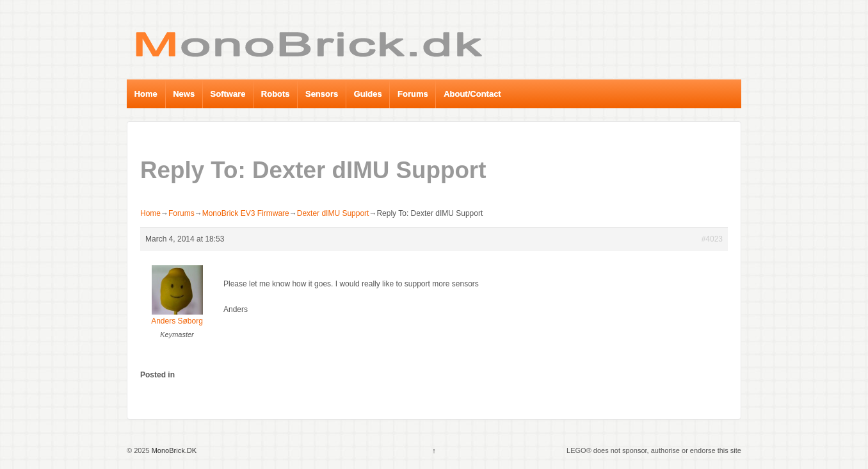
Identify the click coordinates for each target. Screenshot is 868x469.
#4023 (712, 239)
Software (228, 94)
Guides (368, 94)
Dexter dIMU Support (333, 213)
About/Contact (472, 94)
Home (146, 94)
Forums (413, 94)
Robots (276, 94)
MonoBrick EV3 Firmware (246, 213)
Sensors (322, 94)
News (184, 94)
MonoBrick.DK (173, 450)
